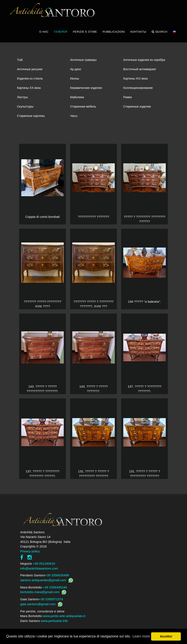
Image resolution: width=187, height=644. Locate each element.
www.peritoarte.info (54, 621)
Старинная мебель (83, 106)
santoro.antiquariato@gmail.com (43, 580)
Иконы (75, 78)
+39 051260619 (44, 563)
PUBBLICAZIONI (114, 32)
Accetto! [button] (166, 636)
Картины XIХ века (135, 78)
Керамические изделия (86, 88)
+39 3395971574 (51, 599)
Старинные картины (31, 116)
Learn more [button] (141, 636)
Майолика (77, 97)
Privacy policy (30, 551)
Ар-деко (76, 69)
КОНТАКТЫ (138, 32)
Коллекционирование (138, 88)
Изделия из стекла (30, 78)
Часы (74, 116)
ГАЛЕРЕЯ (61, 32)
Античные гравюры (83, 60)
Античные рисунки (30, 69)
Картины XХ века (29, 88)
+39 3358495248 (55, 587)
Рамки (127, 97)
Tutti (20, 60)
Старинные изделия (137, 106)
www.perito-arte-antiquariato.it (64, 616)
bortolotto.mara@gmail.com (40, 592)
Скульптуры (25, 106)
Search (160, 32)
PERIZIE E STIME (85, 32)
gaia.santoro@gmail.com (38, 604)
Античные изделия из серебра (144, 60)
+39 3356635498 (57, 575)
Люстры (22, 97)
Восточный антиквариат (140, 69)
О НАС (44, 32)
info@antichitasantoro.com (39, 568)
